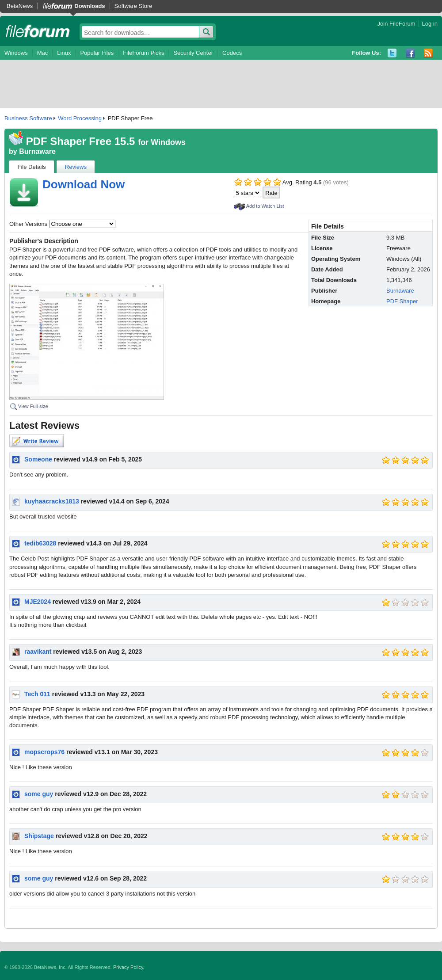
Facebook (410, 53)
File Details (32, 167)
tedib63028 (40, 543)
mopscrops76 (44, 752)
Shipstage (39, 836)
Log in (430, 24)
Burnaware (37, 151)
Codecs (232, 53)
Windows (16, 53)
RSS (429, 53)
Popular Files (97, 53)
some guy (39, 794)
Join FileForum (396, 24)
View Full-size (33, 406)
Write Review (37, 441)
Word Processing (80, 118)
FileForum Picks (143, 53)
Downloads (90, 6)
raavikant (38, 652)
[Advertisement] (221, 84)
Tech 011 (37, 694)
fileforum (38, 31)
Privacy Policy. (129, 967)
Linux (64, 53)
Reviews (76, 167)
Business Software (28, 118)
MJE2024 (38, 602)
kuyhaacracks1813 (52, 501)
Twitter (392, 53)
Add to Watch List (265, 206)
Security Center (193, 53)
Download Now (84, 184)
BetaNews (20, 6)
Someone (38, 459)
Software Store (133, 6)
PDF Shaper (402, 301)
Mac (43, 53)
